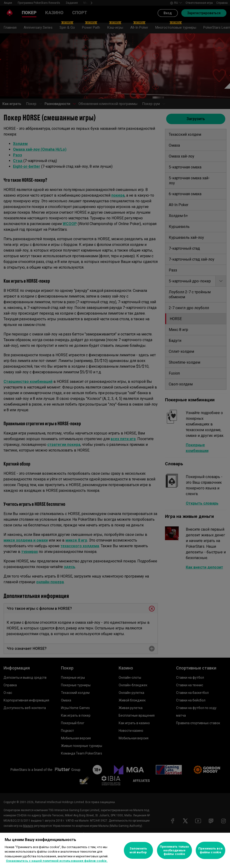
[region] (115, 850)
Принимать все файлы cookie (210, 850)
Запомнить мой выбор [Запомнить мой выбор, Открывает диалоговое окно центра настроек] (138, 850)
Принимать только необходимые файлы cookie (174, 850)
